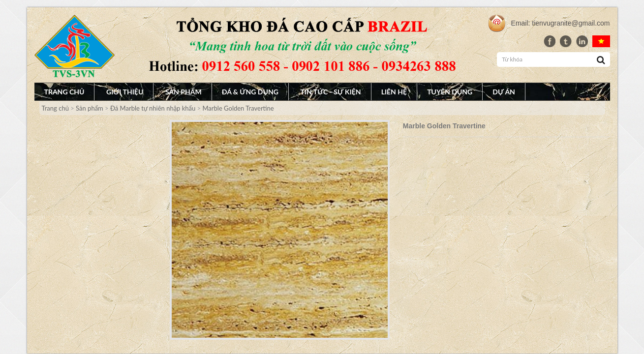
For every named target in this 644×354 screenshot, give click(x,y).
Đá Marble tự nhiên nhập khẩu (153, 108)
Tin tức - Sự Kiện (330, 92)
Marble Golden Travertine (238, 108)
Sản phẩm (184, 92)
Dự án (504, 92)
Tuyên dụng (450, 92)
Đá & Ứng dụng (250, 92)
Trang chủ (64, 92)
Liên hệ (394, 92)
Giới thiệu (125, 92)
